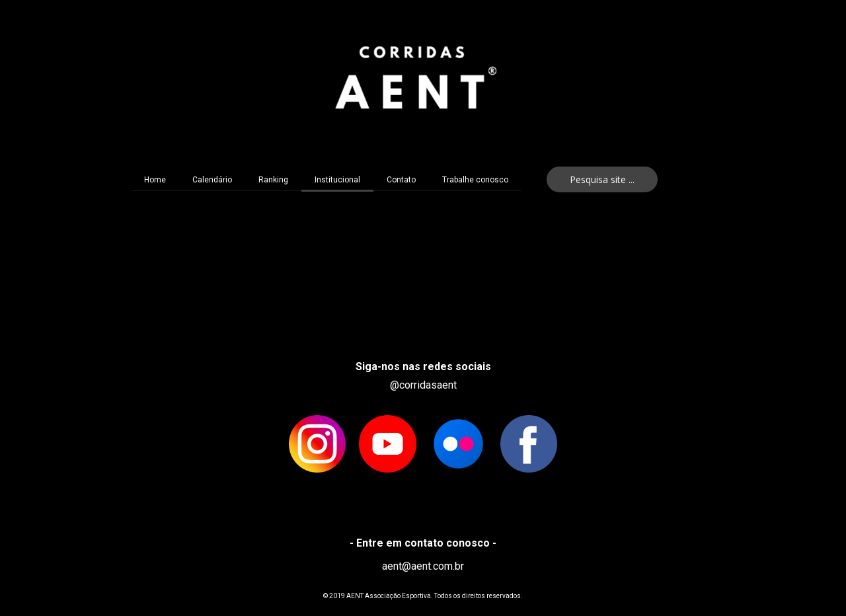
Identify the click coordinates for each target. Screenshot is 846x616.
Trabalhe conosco (475, 180)
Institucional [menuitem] (337, 180)
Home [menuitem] (155, 180)
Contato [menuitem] (401, 180)
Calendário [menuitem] (212, 180)
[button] (602, 179)
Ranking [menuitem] (273, 180)
